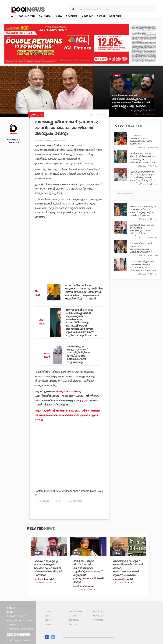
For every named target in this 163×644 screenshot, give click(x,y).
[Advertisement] (69, 253)
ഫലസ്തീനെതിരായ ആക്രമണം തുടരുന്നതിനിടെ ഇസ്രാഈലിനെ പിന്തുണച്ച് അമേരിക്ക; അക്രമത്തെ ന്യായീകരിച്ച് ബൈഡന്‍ (84, 292)
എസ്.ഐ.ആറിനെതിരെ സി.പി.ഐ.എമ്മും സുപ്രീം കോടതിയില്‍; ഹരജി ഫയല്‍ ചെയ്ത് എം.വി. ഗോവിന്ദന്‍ (143, 177)
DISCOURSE (72, 16)
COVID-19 (59, 501)
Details (48, 624)
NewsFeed (98, 620)
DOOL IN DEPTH (27, 16)
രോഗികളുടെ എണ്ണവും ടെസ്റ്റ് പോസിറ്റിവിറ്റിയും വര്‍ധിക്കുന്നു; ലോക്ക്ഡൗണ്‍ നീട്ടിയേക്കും (79, 354)
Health (48, 620)
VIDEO (59, 16)
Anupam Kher (44, 501)
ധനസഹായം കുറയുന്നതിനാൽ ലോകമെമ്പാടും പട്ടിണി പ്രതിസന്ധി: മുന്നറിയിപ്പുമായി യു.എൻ (143, 141)
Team (10, 612)
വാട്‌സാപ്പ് (76, 391)
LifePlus (73, 616)
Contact (12, 625)
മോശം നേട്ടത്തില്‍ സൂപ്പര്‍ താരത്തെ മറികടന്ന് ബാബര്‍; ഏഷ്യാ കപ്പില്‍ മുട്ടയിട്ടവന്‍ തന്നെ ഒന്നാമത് (143, 212)
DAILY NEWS (45, 16)
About (11, 608)
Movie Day (98, 616)
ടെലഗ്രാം (62, 391)
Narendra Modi (75, 501)
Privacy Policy (16, 616)
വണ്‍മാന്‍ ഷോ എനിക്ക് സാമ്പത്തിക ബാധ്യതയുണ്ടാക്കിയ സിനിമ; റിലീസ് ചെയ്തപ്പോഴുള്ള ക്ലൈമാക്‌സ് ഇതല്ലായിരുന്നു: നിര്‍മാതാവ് (142, 235)
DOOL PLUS (115, 16)
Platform (98, 611)
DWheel (49, 616)
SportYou (74, 620)
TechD (48, 611)
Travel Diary (75, 611)
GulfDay (73, 624)
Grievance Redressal (20, 629)
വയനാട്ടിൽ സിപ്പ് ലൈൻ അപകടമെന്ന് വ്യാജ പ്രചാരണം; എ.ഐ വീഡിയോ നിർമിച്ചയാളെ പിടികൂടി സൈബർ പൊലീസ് (142, 269)
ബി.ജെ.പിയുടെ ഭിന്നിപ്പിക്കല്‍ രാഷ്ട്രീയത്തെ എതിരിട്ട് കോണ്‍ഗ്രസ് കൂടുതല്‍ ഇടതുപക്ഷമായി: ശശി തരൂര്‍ (89, 572)
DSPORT (101, 16)
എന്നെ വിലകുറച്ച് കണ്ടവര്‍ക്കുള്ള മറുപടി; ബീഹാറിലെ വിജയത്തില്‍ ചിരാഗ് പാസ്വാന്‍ (48, 568)
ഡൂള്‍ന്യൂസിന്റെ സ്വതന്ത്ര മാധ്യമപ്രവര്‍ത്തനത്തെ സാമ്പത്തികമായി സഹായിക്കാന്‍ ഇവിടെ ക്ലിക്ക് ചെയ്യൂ (67, 415)
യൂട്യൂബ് (83, 400)
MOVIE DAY (87, 16)
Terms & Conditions (20, 620)
